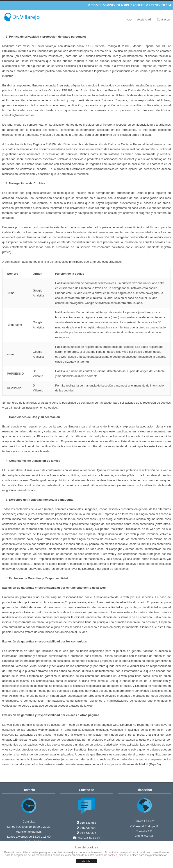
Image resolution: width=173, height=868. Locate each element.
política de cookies (106, 855)
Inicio (128, 19)
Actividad (144, 19)
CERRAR (86, 861)
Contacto (163, 19)
